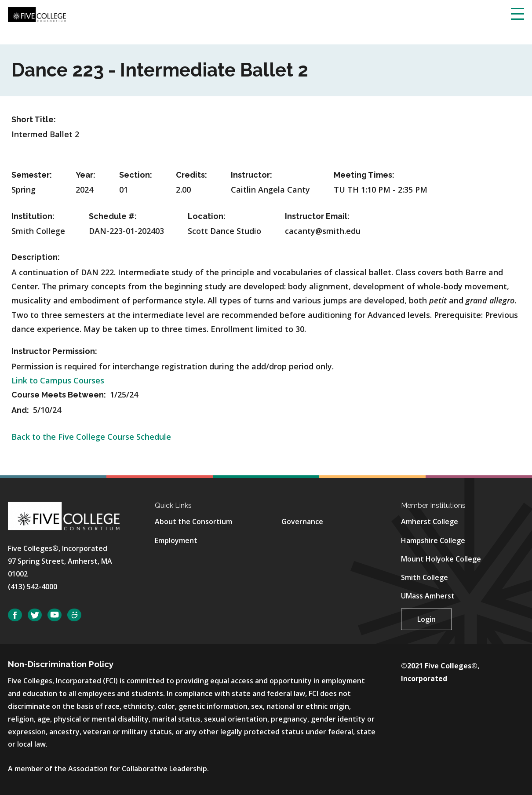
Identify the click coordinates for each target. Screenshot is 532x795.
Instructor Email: (317, 216)
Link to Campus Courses (58, 380)
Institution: (33, 216)
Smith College (425, 577)
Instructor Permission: (54, 351)
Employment (176, 540)
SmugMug (74, 615)
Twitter (35, 615)
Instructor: (251, 175)
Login (426, 619)
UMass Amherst (428, 596)
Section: (136, 175)
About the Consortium (193, 521)
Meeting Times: (364, 175)
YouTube (55, 615)
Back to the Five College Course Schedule (91, 437)
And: (21, 410)
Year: (86, 175)
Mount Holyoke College (441, 559)
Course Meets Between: (60, 395)
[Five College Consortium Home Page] (37, 14)
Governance (302, 521)
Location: (207, 216)
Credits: (191, 175)
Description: (36, 257)
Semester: (32, 175)
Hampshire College (433, 540)
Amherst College (430, 521)
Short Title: (34, 119)
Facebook (15, 615)
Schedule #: (113, 216)
